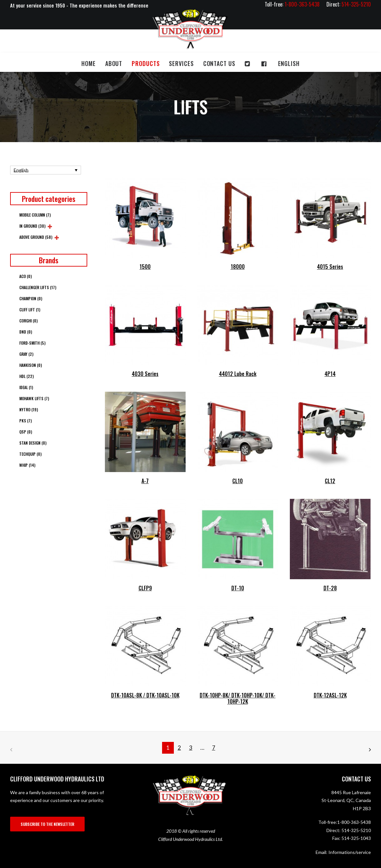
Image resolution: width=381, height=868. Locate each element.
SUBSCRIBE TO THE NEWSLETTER (47, 824)
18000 (238, 267)
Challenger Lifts (38, 287)
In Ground (32, 226)
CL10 (238, 481)
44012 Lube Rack (238, 374)
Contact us (219, 63)
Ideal (26, 387)
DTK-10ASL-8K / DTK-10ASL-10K (145, 695)
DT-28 (330, 588)
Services (181, 63)
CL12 (330, 481)
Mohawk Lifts (34, 398)
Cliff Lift (30, 310)
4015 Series (330, 267)
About (114, 63)
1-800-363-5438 (354, 822)
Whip (27, 465)
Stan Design (33, 443)
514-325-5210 (356, 830)
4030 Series (145, 374)
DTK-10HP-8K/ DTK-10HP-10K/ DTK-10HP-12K (238, 698)
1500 (145, 267)
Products (146, 63)
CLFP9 (145, 588)
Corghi (28, 321)
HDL (26, 376)
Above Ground (36, 237)
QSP (26, 432)
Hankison (31, 365)
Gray (26, 354)
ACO (25, 276)
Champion (31, 298)
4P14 (330, 374)
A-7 (145, 481)
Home (89, 63)
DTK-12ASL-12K (330, 695)
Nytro (29, 409)
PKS (25, 421)
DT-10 (238, 588)
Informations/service (350, 852)
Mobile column (35, 215)
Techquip (30, 454)
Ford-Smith (32, 343)
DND (26, 332)
